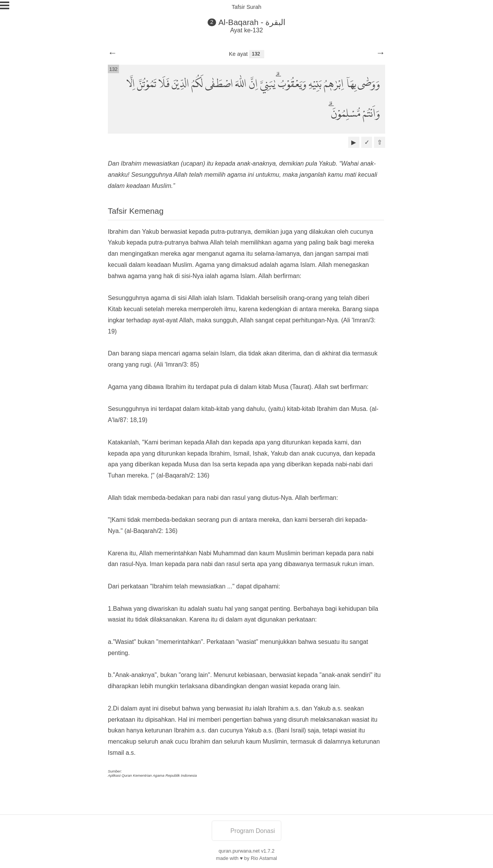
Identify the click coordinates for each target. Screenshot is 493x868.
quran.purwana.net (239, 851)
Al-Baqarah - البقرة (252, 22)
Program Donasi (246, 831)
